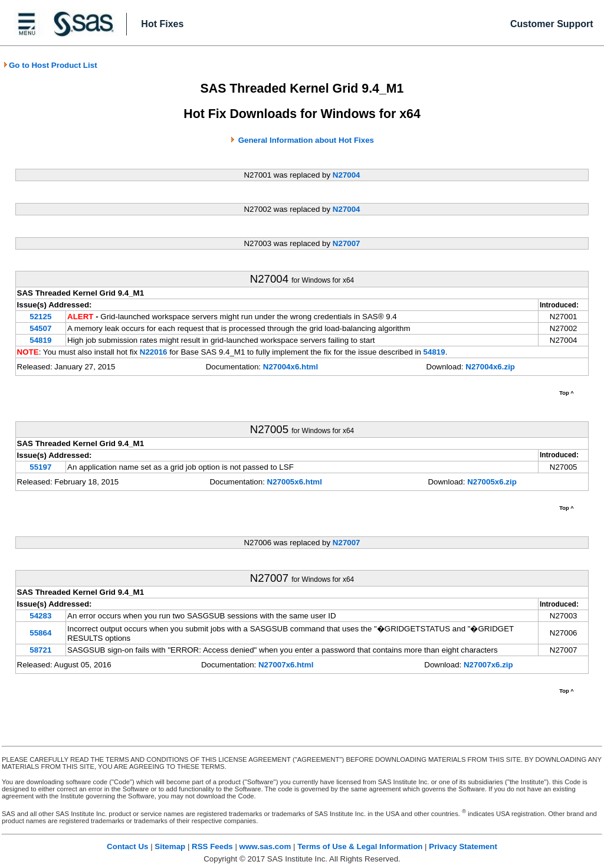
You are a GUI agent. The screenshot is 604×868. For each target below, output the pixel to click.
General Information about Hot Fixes (306, 140)
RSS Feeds (212, 846)
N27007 (347, 243)
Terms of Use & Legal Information (360, 846)
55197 (40, 467)
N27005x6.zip (492, 482)
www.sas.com (265, 846)
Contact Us (127, 846)
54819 (40, 340)
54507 (40, 328)
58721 (40, 650)
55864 (40, 633)
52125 (40, 317)
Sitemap (170, 846)
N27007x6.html (286, 665)
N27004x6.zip (490, 367)
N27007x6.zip (488, 665)
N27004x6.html (290, 367)
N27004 (347, 175)
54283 (40, 616)
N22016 (154, 352)
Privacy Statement (463, 846)
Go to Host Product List (50, 65)
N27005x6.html (295, 482)
